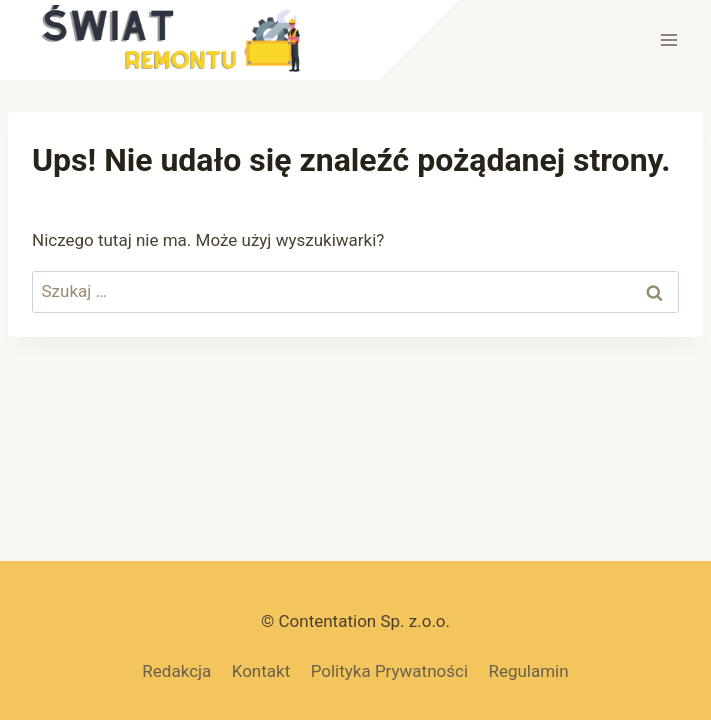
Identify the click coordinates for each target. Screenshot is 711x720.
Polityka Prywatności (389, 671)
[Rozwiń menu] (668, 39)
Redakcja (176, 671)
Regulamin (528, 671)
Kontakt (261, 671)
